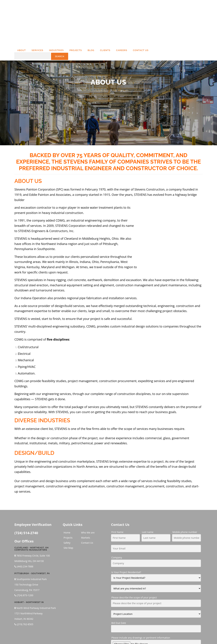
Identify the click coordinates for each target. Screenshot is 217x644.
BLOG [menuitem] (91, 15)
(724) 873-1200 (25, 555)
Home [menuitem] (67, 492)
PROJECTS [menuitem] (76, 15)
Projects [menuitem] (68, 497)
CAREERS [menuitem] (122, 15)
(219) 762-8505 (25, 584)
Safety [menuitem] (67, 503)
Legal (166, 636)
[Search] (32, 21)
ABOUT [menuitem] (22, 15)
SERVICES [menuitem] (37, 15)
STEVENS (21, 203)
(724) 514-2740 (26, 493)
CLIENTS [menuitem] (105, 15)
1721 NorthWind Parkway (28, 573)
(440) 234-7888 (25, 526)
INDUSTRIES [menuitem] (56, 15)
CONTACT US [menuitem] (141, 15)
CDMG (91, 286)
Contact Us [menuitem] (87, 503)
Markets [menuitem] (86, 497)
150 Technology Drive (26, 544)
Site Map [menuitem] (68, 507)
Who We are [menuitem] (88, 492)
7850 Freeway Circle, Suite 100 (33, 515)
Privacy (174, 636)
